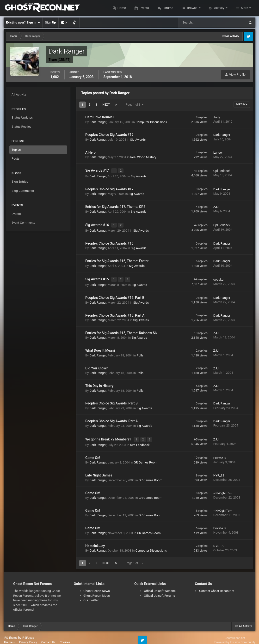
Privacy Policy (28, 637)
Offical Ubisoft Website (160, 585)
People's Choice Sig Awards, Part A (111, 417)
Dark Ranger (98, 122)
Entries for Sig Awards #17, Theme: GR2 (115, 205)
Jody (217, 117)
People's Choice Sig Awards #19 (109, 135)
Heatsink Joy (95, 540)
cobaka (218, 276)
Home (121, 8)
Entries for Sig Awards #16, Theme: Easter (117, 258)
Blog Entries (20, 182)
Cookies (65, 637)
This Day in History (99, 382)
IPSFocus (28, 632)
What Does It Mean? (100, 346)
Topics (16, 150)
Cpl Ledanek (222, 170)
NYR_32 (219, 470)
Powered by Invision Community (235, 637)
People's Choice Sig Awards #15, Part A (115, 311)
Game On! (93, 452)
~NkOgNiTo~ (223, 488)
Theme (9, 637)
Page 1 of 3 (135, 105)
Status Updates (22, 117)
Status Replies (22, 127)
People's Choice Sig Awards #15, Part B (115, 294)
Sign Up (50, 22)
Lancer (218, 153)
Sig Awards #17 (98, 170)
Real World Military (143, 157)
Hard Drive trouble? (100, 117)
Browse (192, 8)
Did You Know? (96, 364)
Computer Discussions (151, 122)
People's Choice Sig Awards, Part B (111, 399)
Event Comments (23, 223)
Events (144, 8)
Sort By (242, 105)
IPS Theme (11, 632)
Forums (168, 8)
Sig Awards (138, 140)
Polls (140, 351)
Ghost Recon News (97, 585)
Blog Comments (23, 191)
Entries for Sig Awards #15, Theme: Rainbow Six (121, 329)
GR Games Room (146, 457)
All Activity (19, 94)
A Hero (90, 152)
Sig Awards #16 (98, 223)
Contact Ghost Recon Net (217, 585)
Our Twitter (91, 595)
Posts (15, 159)
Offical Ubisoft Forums (159, 590)
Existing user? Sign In (23, 23)
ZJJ (216, 205)
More (245, 8)
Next (106, 105)
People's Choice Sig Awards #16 (109, 241)
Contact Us (48, 637)
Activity (219, 8)
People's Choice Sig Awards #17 (109, 188)
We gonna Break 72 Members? (109, 434)
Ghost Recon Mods (97, 590)
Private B (220, 452)
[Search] (197, 23)
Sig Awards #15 (98, 276)
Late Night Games (99, 470)
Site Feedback (140, 439)
